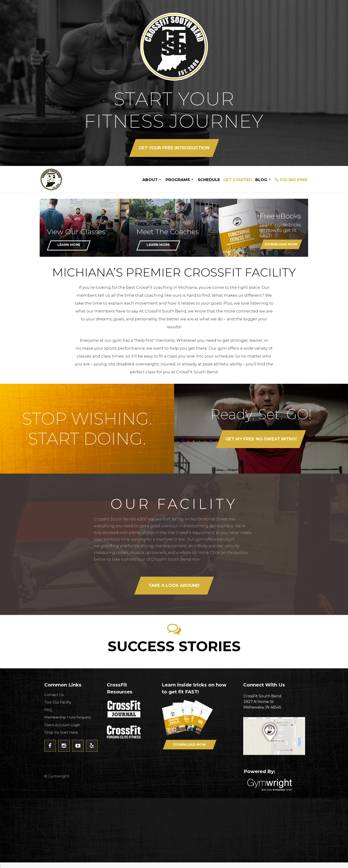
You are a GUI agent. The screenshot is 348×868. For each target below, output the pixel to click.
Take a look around (174, 585)
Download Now (281, 244)
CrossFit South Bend (69, 179)
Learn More (69, 245)
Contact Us (54, 695)
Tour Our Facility (58, 702)
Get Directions (276, 736)
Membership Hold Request (68, 717)
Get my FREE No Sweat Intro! (261, 439)
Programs (178, 180)
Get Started (238, 180)
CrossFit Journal (124, 710)
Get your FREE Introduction (174, 148)
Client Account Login (62, 725)
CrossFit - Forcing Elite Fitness (124, 732)
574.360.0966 (294, 180)
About (150, 180)
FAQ (48, 710)
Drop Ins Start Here (61, 732)
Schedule (209, 180)
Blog (261, 180)
